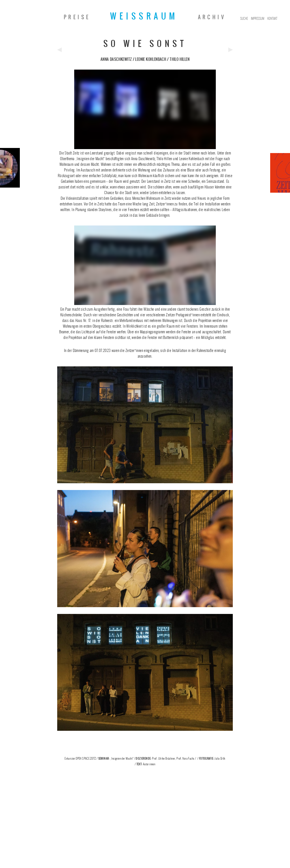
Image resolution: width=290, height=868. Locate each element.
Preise (77, 17)
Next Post (231, 50)
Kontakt (272, 19)
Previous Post (59, 50)
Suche (244, 19)
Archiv (212, 17)
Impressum (258, 19)
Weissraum (144, 16)
